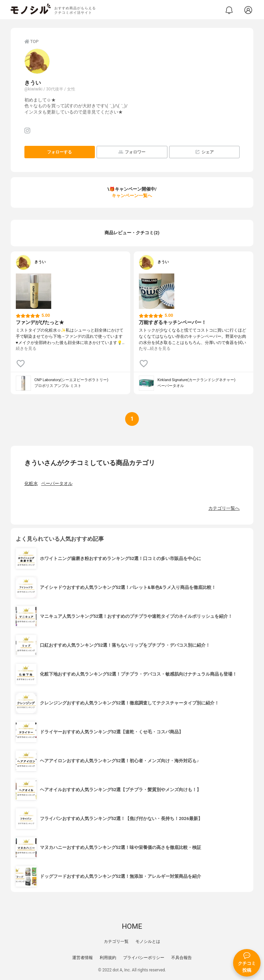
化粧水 (31, 483)
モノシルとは (148, 941)
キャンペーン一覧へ (132, 196)
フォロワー (132, 152)
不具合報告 (181, 958)
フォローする (59, 152)
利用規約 (108, 958)
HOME (132, 926)
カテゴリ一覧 (116, 941)
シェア (204, 152)
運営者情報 (82, 958)
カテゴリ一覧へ (224, 508)
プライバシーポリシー (144, 958)
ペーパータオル (57, 483)
